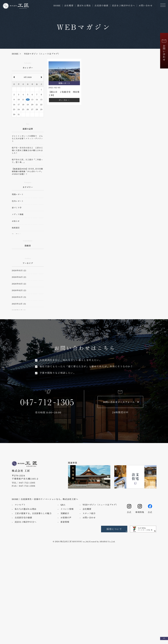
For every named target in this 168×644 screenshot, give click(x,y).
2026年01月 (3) (19, 297)
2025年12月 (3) (19, 304)
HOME (57, 5)
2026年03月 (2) (19, 284)
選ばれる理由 (84, 5)
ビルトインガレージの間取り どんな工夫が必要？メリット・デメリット (27, 139)
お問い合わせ (146, 5)
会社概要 (69, 5)
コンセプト (20, 505)
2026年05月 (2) (19, 270)
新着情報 (65, 522)
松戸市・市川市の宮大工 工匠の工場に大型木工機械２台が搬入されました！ (27, 150)
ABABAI (103, 541)
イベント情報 (67, 509)
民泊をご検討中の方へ (124, 5)
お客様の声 (66, 517)
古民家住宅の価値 (23, 517)
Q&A (63, 505)
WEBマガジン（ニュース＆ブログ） (100, 505)
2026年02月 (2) (19, 290)
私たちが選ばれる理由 (26, 509)
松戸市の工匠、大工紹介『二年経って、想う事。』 (27, 161)
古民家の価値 (101, 5)
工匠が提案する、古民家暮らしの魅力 (33, 513)
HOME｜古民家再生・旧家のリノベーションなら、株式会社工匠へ (45, 499)
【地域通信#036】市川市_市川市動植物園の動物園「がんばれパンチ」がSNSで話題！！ (27, 171)
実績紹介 (65, 513)
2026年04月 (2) (19, 277)
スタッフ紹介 (89, 513)
